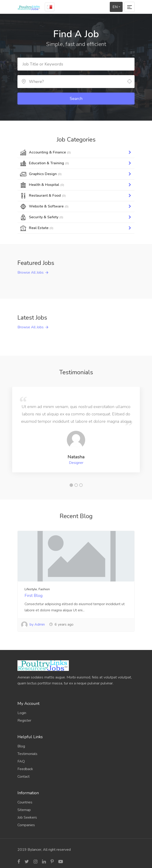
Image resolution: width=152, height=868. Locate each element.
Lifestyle (31, 589)
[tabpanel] (76, 430)
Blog (21, 746)
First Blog (34, 596)
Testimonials (27, 754)
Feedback (25, 769)
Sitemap (24, 810)
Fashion (44, 589)
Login (22, 713)
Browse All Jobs (31, 272)
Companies (26, 825)
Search (76, 99)
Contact (24, 777)
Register (24, 720)
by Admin (33, 624)
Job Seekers (27, 817)
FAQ (21, 761)
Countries (25, 802)
